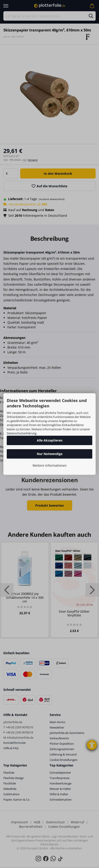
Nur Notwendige (50, 454)
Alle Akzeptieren (50, 440)
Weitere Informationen (50, 465)
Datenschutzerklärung (22, 433)
